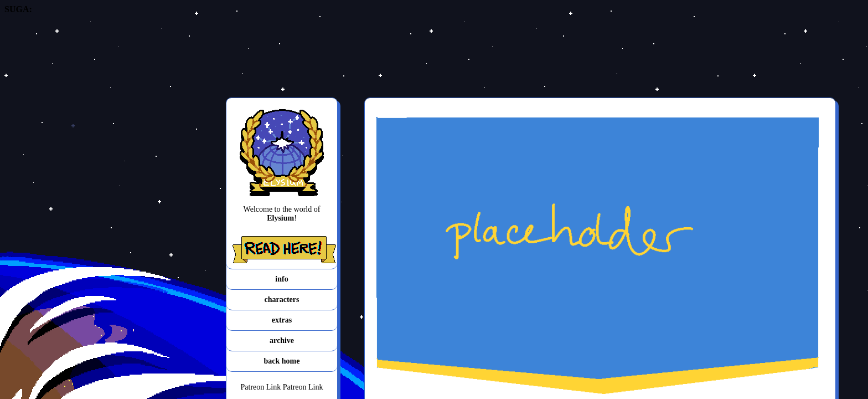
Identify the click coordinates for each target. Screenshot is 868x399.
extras (282, 320)
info (281, 279)
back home (282, 361)
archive (282, 341)
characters (282, 300)
